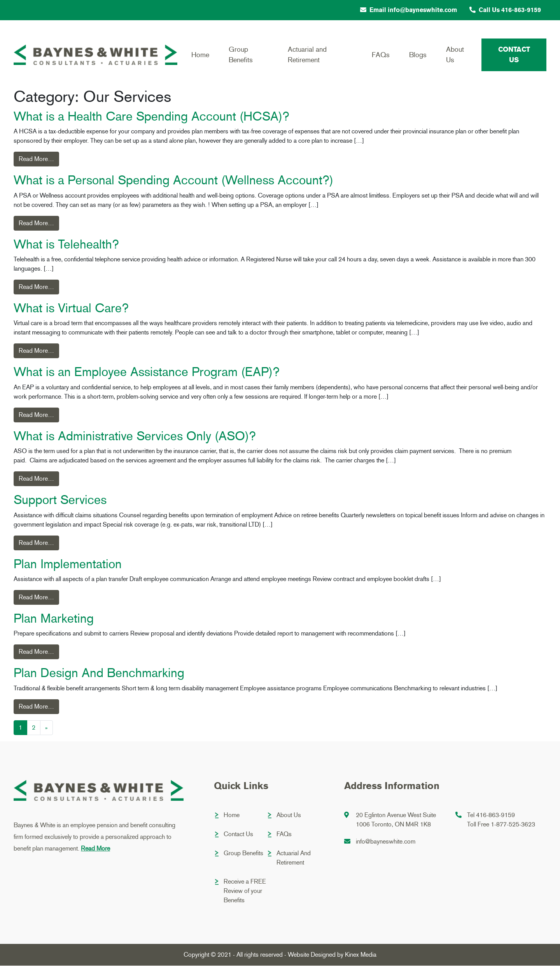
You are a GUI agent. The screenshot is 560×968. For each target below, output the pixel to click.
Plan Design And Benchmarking (99, 676)
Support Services (60, 502)
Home (200, 55)
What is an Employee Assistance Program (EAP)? (147, 375)
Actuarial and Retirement (307, 55)
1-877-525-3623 (513, 827)
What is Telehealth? (66, 247)
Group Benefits (241, 55)
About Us (455, 55)
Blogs (418, 55)
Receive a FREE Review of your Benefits (245, 893)
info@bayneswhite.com (386, 844)
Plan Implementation (68, 566)
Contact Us (514, 55)
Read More (95, 851)
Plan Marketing (54, 621)
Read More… (36, 161)
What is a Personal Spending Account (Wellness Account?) (173, 182)
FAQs (381, 55)
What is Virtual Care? (71, 310)
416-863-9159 (495, 817)
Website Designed (312, 957)
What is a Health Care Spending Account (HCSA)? (151, 119)
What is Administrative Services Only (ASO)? (135, 438)
